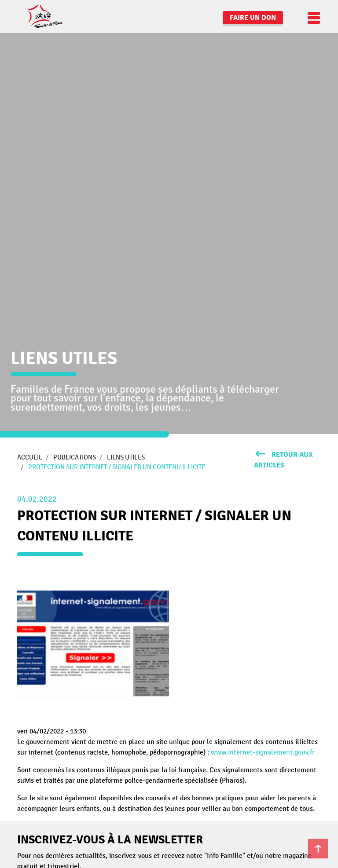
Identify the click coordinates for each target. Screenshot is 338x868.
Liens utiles (126, 457)
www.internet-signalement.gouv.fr (263, 752)
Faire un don (253, 18)
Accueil (30, 457)
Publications (75, 457)
